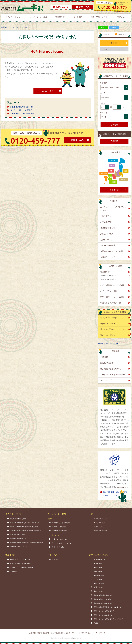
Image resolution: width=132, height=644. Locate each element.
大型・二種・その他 (99, 555)
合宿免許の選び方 (108, 228)
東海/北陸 (123, 180)
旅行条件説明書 (107, 363)
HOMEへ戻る (48, 91)
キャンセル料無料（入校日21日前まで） (25, 523)
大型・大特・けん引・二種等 (113, 297)
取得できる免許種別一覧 (111, 303)
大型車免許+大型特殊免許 (103, 595)
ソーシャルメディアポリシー (113, 375)
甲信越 (112, 166)
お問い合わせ (62, 7)
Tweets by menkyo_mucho (108, 343)
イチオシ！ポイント (15, 514)
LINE (103, 27)
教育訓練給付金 (99, 559)
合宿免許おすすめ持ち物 (61, 523)
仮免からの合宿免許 (109, 275)
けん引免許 (98, 579)
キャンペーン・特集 (109, 318)
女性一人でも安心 (58, 547)
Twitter (114, 27)
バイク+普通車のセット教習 (112, 285)
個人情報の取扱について (111, 369)
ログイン (114, 43)
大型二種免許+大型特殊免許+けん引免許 (109, 619)
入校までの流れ (107, 234)
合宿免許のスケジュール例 (112, 251)
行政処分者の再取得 (109, 279)
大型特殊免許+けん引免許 (103, 603)
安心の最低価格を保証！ (19, 519)
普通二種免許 (99, 587)
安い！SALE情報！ (108, 335)
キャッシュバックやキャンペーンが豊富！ (26, 530)
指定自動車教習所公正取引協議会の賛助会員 (26, 542)
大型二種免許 (99, 583)
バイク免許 (52, 555)
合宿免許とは (106, 216)
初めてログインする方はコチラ (114, 49)
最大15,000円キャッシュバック (113, 329)
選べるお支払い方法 (17, 534)
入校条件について (108, 257)
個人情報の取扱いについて (20, 546)
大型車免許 (98, 563)
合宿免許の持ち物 (108, 245)
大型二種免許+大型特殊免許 (104, 611)
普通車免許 (105, 272)
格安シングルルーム (109, 323)
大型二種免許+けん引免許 (103, 615)
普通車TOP (114, 190)
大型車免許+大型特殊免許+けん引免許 (108, 607)
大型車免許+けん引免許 (102, 599)
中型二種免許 (99, 591)
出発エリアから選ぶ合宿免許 (21, 563)
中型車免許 (98, 567)
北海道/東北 (113, 160)
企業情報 (104, 357)
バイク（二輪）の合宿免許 (21, 110)
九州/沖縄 (104, 173)
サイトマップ (106, 380)
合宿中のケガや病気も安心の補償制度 (24, 527)
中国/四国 (113, 182)
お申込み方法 (106, 222)
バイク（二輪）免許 (109, 291)
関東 (126, 171)
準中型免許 (98, 571)
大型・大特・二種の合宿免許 (22, 113)
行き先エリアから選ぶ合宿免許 (21, 567)
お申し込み (84, 7)
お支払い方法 (106, 240)
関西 (111, 171)
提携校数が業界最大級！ (19, 538)
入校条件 (13, 571)
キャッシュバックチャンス (62, 543)
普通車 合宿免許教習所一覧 (21, 107)
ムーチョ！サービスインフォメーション (113, 209)
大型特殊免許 (99, 575)
